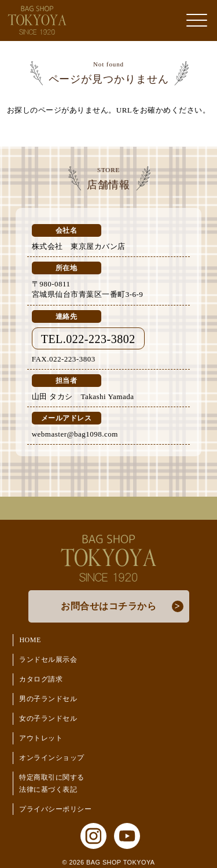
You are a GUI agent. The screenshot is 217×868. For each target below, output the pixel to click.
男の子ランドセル (48, 699)
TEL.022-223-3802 (88, 339)
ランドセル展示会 (48, 660)
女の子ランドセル (48, 718)
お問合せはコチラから (108, 606)
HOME (30, 640)
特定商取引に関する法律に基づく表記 (52, 783)
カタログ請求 (41, 679)
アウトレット (41, 738)
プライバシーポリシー (55, 809)
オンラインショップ (52, 758)
